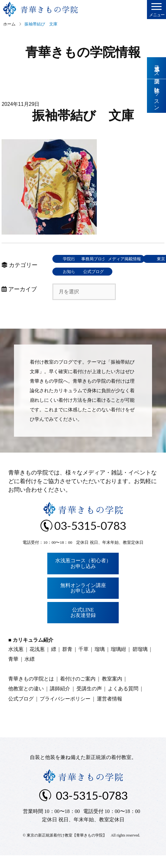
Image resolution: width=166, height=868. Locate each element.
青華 (13, 672)
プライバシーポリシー (65, 711)
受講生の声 (89, 701)
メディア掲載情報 (73, 272)
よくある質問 (123, 701)
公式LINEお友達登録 (83, 625)
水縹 (30, 672)
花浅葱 (37, 662)
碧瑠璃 (140, 662)
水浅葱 (16, 662)
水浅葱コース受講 (157, 68)
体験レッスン (157, 96)
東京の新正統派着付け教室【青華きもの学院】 (67, 848)
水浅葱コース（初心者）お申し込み (83, 576)
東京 (119, 272)
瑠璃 (100, 662)
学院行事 (73, 259)
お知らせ (73, 284)
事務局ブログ (119, 259)
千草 (83, 662)
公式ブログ (119, 284)
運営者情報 (110, 711)
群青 (67, 662)
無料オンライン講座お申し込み (83, 601)
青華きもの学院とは (31, 691)
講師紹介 (60, 701)
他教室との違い (26, 701)
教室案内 (112, 691)
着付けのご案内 (78, 691)
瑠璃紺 (118, 662)
